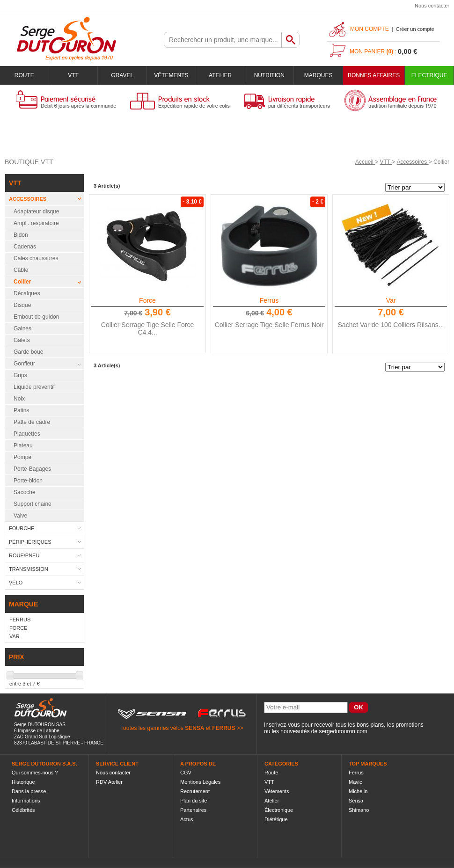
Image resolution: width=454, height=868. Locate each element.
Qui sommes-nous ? (35, 773)
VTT (73, 75)
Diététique (276, 819)
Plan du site (194, 801)
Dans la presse (29, 791)
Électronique (279, 810)
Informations (26, 801)
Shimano (359, 810)
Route (24, 75)
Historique (23, 782)
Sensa (356, 801)
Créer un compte (415, 29)
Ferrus (269, 300)
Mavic (355, 782)
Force (147, 300)
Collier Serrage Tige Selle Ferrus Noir (269, 325)
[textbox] (223, 40)
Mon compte (370, 29)
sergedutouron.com (343, 731)
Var (391, 300)
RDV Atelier (109, 782)
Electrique (429, 75)
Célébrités (23, 810)
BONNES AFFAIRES (374, 75)
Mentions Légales (200, 782)
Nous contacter (432, 6)
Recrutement (195, 791)
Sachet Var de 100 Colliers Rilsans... (391, 325)
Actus (187, 819)
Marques (319, 75)
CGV (186, 773)
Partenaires (193, 810)
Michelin (358, 791)
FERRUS (223, 728)
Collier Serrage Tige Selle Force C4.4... (147, 328)
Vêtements (171, 75)
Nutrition (269, 75)
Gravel (122, 75)
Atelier (220, 75)
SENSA (194, 728)
